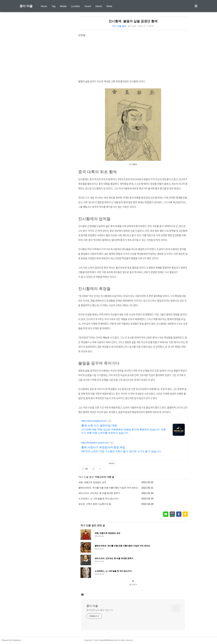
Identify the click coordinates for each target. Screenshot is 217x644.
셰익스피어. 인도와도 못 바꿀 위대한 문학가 (99, 493)
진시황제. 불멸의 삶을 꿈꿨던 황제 (133, 21)
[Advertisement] (133, 58)
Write (109, 6)
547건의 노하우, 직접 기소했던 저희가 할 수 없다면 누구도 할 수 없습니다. (121, 451)
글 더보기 (133, 585)
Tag (53, 6)
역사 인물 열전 (119, 26)
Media (63, 6)
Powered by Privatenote (11, 640)
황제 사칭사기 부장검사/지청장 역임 (103, 447)
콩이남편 (132, 26)
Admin (99, 6)
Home (44, 6)
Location (75, 6)
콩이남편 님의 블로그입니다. (100, 610)
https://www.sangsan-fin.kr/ (94, 421)
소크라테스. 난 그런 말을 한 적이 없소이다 (98, 499)
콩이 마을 (26, 6)
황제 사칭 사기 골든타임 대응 (99, 426)
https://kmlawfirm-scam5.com (95, 443)
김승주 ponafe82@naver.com (106, 640)
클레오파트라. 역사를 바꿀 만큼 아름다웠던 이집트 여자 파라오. (109, 488)
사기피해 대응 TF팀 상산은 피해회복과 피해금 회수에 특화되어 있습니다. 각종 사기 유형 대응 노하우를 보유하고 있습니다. (124, 431)
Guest (88, 6)
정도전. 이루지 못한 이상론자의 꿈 (95, 504)
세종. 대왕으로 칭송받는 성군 (92, 482)
